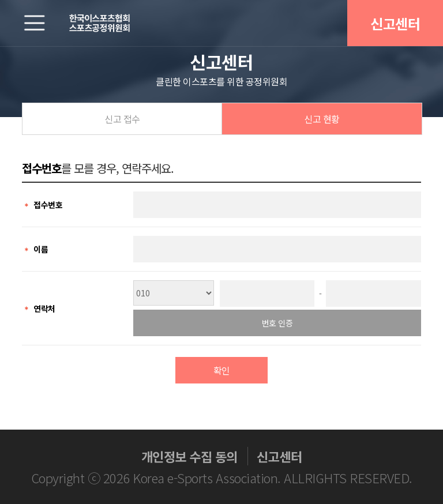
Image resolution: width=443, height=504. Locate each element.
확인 (222, 370)
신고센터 (395, 23)
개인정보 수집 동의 (189, 456)
